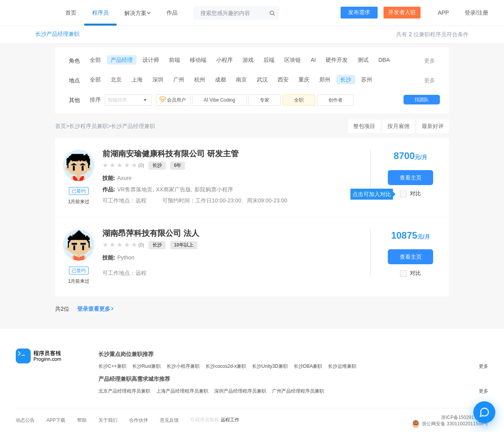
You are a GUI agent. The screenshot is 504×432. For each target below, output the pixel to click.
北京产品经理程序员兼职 (124, 391)
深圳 (158, 80)
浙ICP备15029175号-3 (465, 417)
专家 (265, 100)
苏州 (367, 80)
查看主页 (411, 177)
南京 (241, 80)
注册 (483, 13)
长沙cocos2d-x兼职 (226, 366)
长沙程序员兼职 (89, 126)
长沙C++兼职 (112, 366)
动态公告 (25, 420)
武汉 (262, 80)
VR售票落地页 (135, 189)
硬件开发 (337, 60)
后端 (269, 60)
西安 (283, 80)
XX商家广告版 (173, 189)
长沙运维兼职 (342, 366)
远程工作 (230, 420)
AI (313, 60)
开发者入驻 (402, 12)
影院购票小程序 (214, 189)
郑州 (325, 80)
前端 (174, 60)
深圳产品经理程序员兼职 (240, 391)
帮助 (82, 420)
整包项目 (364, 126)
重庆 (304, 80)
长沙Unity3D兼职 (270, 366)
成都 (220, 80)
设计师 (151, 60)
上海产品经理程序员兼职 (182, 391)
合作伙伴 (139, 420)
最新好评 (433, 126)
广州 (179, 80)
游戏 (248, 60)
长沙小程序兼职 (183, 366)
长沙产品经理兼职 (57, 34)
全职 (299, 100)
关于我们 (108, 420)
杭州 (200, 80)
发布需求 (359, 12)
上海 (137, 80)
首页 (71, 13)
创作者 (335, 100)
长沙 (346, 80)
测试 (363, 60)
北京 (116, 80)
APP (443, 13)
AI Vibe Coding (219, 100)
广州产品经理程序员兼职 (298, 391)
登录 (470, 13)
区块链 (293, 60)
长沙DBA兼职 (308, 366)
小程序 (224, 60)
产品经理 (122, 60)
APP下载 (56, 420)
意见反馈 (169, 420)
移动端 (198, 60)
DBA (384, 60)
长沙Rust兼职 (147, 366)
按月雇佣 (398, 126)
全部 (95, 60)
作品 (172, 13)
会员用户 (173, 100)
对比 (415, 194)
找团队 (422, 100)
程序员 (100, 13)
